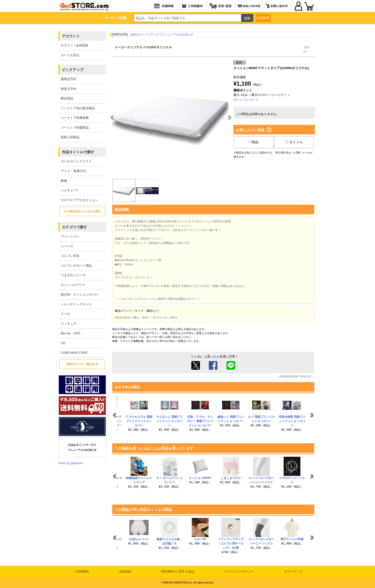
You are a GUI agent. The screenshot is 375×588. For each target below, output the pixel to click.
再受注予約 (69, 89)
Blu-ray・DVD (71, 333)
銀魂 (64, 181)
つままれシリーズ (73, 275)
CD (63, 343)
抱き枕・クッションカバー (79, 294)
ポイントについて (246, 100)
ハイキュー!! (69, 190)
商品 (254, 142)
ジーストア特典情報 (75, 118)
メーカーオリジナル (129, 47)
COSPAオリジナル (159, 47)
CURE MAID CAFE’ (74, 353)
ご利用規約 (82, 572)
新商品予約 (69, 79)
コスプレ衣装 (70, 256)
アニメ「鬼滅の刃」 (75, 171)
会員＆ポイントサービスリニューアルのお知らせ (162, 34)
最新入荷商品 (70, 137)
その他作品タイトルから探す (82, 211)
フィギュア (69, 324)
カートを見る (70, 55)
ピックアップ (73, 70)
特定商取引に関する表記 (178, 572)
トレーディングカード (76, 304)
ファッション (70, 236)
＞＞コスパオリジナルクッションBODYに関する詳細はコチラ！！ (158, 299)
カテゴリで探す (74, 227)
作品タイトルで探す (78, 152)
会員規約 (125, 572)
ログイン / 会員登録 (74, 45)
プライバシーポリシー (239, 572)
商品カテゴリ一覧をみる (82, 364)
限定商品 (67, 98)
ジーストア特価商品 (75, 128)
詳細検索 (263, 18)
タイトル (294, 142)
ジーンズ (67, 246)
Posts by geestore (71, 463)
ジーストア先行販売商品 (78, 108)
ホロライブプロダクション (79, 200)
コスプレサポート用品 (76, 266)
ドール (65, 314)
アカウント (71, 36)
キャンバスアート (73, 285)
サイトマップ (293, 572)
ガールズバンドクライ (76, 161)
